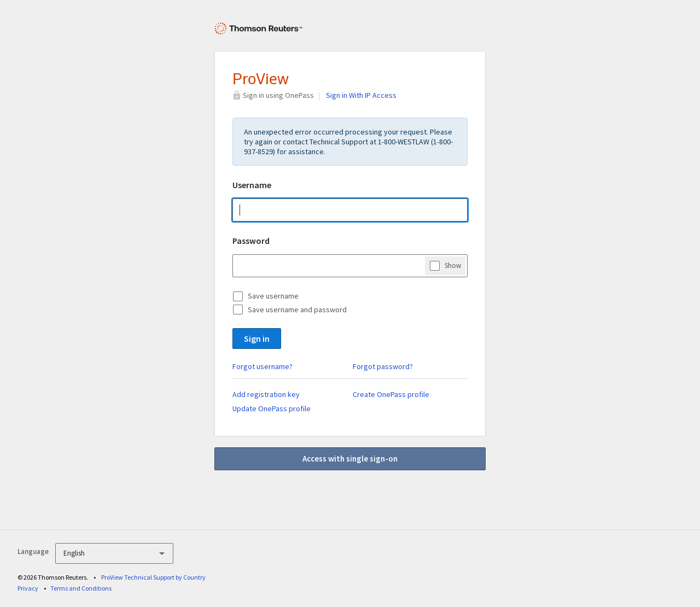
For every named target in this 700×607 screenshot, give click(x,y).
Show (453, 265)
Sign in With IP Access (361, 95)
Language (33, 551)
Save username (273, 296)
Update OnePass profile (272, 408)
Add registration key (266, 394)
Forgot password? (383, 366)
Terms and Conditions (81, 588)
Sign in (257, 338)
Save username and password (297, 310)
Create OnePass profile (391, 394)
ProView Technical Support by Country (153, 577)
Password (251, 241)
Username (252, 185)
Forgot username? (262, 366)
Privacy (28, 588)
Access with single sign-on (350, 459)
